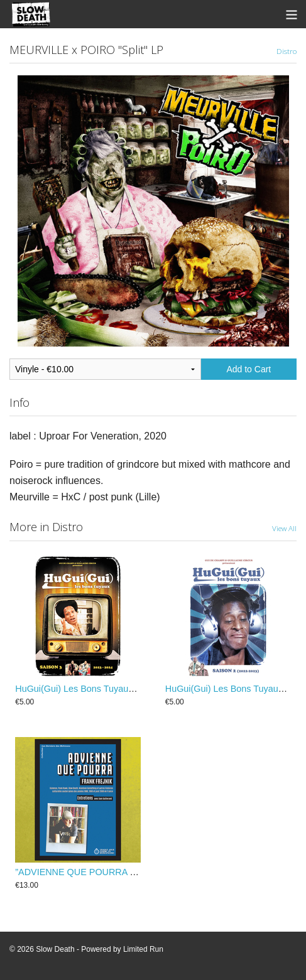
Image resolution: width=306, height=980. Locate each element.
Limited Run (143, 949)
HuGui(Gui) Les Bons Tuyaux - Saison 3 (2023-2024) (121, 689)
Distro (287, 51)
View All (284, 528)
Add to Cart (249, 369)
